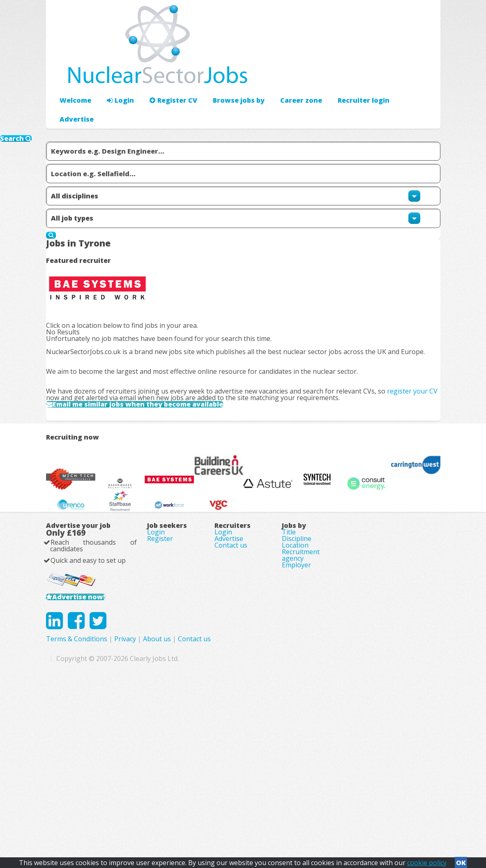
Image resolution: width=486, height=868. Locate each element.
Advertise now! (90, 735)
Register (160, 659)
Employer (296, 705)
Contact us (231, 670)
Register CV (165, 76)
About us (272, 798)
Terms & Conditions (191, 798)
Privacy (240, 798)
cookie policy (427, 860)
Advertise (350, 76)
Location (295, 670)
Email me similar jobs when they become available (159, 380)
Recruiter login (403, 76)
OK (461, 860)
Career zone (284, 76)
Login (116, 76)
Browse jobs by (226, 76)
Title (289, 647)
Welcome (73, 76)
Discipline (297, 659)
